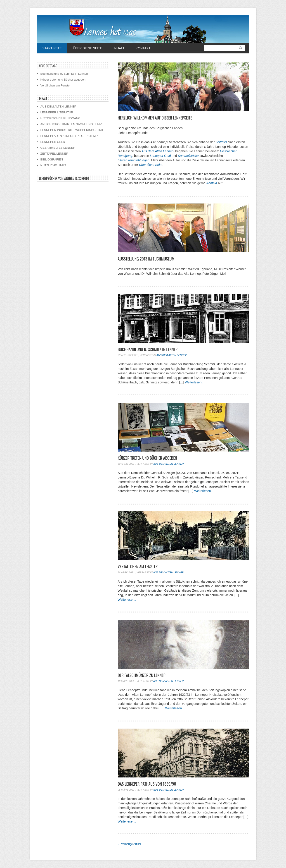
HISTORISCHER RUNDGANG (60, 118)
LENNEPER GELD (53, 142)
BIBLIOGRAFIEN (52, 159)
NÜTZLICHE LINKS (53, 165)
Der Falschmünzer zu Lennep (142, 675)
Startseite (52, 48)
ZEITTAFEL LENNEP (54, 154)
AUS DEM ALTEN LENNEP (58, 106)
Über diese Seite (88, 48)
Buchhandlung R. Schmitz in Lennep (148, 349)
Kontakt (143, 48)
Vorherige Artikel (129, 844)
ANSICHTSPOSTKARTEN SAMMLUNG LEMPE (72, 124)
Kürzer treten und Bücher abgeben (148, 458)
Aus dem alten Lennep (172, 355)
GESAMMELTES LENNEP (58, 148)
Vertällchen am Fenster (138, 567)
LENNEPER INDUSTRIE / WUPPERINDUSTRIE (72, 130)
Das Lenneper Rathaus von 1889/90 (147, 784)
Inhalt (119, 48)
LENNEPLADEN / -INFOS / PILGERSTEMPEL (71, 136)
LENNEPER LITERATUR (57, 112)
